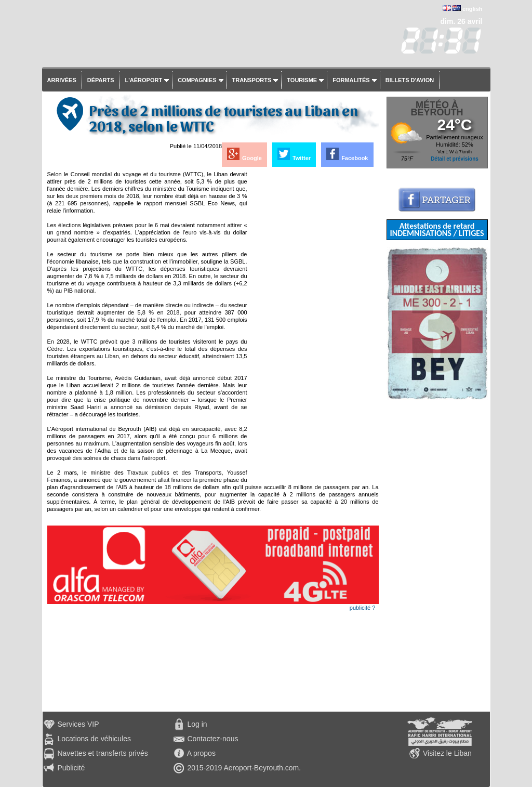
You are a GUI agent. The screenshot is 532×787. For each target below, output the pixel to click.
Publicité (71, 768)
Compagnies (197, 80)
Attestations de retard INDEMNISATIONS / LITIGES (437, 229)
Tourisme (302, 80)
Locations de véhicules (94, 739)
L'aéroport (144, 80)
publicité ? (363, 608)
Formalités (351, 80)
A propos (201, 753)
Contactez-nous (212, 739)
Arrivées (62, 80)
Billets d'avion (410, 80)
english (473, 9)
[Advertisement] (314, 326)
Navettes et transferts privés (102, 753)
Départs (101, 80)
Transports (252, 80)
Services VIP (78, 724)
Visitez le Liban (447, 753)
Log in (197, 724)
